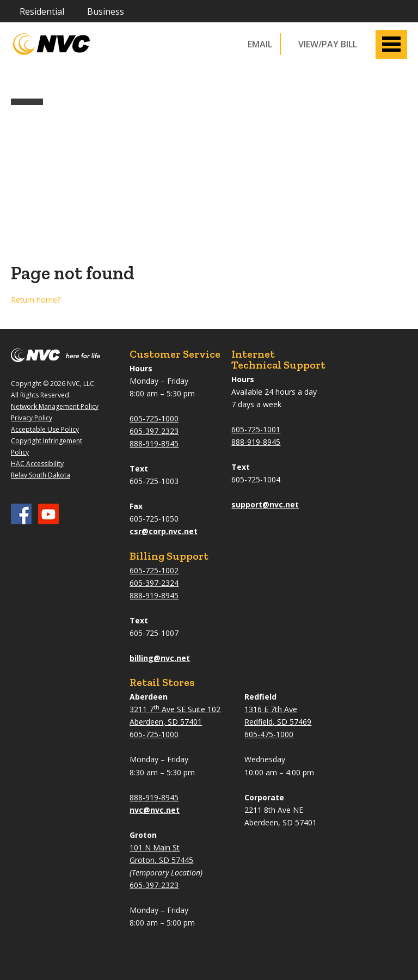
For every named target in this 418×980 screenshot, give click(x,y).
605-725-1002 (154, 570)
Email (260, 44)
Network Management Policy (55, 406)
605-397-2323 (154, 431)
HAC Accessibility (37, 464)
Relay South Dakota (41, 475)
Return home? (36, 300)
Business (106, 11)
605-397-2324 (154, 583)
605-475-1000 (269, 734)
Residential (42, 11)
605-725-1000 (154, 418)
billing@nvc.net (160, 658)
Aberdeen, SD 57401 (166, 722)
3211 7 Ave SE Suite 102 (175, 709)
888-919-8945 (154, 443)
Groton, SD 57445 (161, 860)
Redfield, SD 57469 (278, 722)
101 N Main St (155, 847)
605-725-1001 (256, 429)
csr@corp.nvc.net (164, 531)
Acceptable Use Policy (45, 429)
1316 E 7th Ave (271, 709)
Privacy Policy (32, 418)
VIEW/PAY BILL (328, 44)
